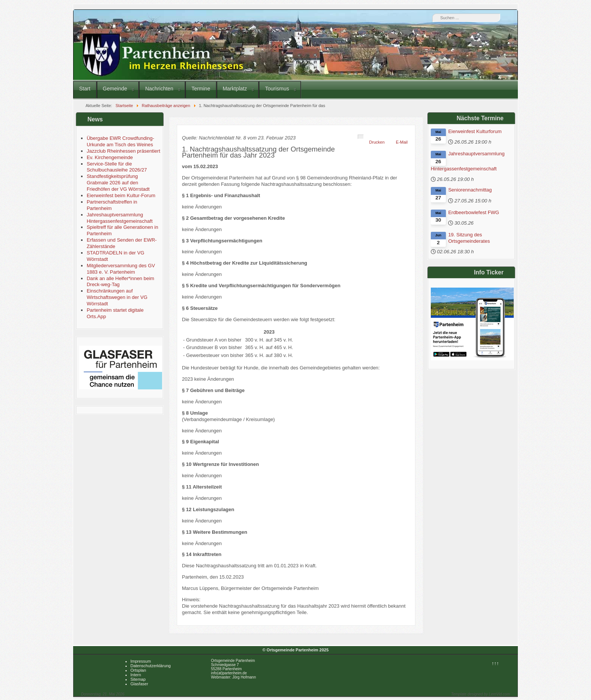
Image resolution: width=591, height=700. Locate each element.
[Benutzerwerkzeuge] (361, 137)
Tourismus (277, 89)
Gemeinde (115, 89)
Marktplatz (235, 89)
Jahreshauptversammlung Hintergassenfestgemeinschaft (468, 161)
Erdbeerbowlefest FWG (474, 212)
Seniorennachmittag (470, 190)
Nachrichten (159, 89)
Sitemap (138, 679)
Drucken (377, 142)
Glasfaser (139, 684)
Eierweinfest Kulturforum (475, 131)
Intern (136, 675)
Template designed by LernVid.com (481, 694)
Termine (201, 89)
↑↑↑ (495, 663)
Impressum (141, 661)
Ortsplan (138, 670)
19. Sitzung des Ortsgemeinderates (469, 238)
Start (85, 89)
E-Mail (402, 142)
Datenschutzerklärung (151, 666)
